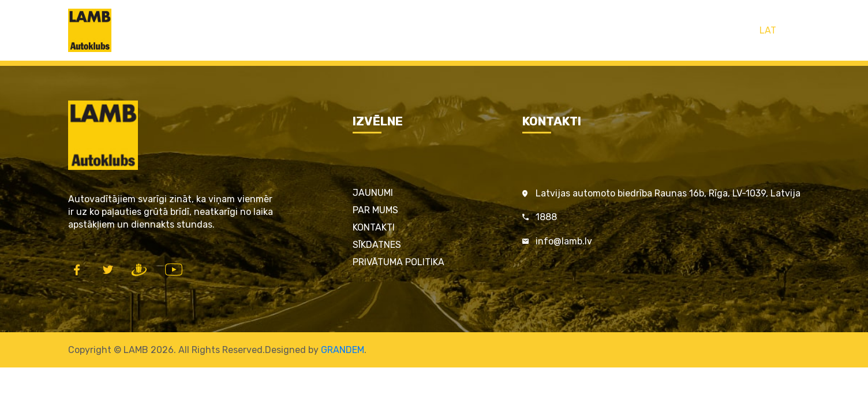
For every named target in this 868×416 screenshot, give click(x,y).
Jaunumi (373, 193)
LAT (768, 30)
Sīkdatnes (377, 245)
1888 (546, 217)
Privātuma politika (399, 262)
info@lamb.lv (564, 241)
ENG (792, 30)
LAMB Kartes (330, 30)
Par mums (375, 210)
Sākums (268, 30)
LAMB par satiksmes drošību (505, 30)
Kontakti (601, 30)
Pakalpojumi (401, 30)
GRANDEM (343, 350)
